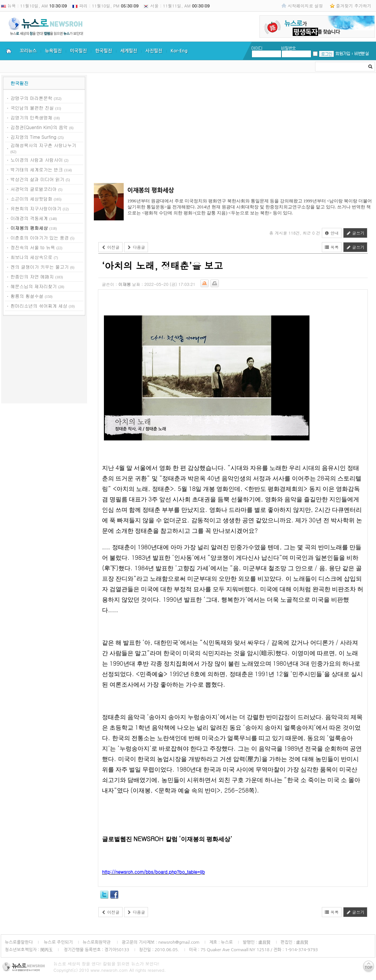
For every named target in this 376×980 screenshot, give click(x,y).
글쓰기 (355, 233)
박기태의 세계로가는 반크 (37, 169)
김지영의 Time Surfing (33, 137)
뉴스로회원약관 (97, 942)
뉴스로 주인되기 (58, 942)
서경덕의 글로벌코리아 (34, 189)
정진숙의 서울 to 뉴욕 (33, 247)
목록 (332, 247)
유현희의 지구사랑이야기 (36, 208)
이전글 (110, 247)
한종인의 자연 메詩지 (32, 276)
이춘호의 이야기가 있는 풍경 (40, 237)
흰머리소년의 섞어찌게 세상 (39, 306)
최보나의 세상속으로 (31, 257)
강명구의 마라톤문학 (31, 98)
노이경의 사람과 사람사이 (37, 160)
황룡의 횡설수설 (27, 296)
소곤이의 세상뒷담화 (31, 199)
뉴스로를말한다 (19, 942)
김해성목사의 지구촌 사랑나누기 (43, 145)
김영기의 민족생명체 (31, 117)
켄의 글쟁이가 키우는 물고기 (40, 267)
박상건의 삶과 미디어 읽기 (37, 179)
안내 (332, 233)
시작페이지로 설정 (305, 6)
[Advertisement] (44, 361)
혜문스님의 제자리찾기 (34, 286)
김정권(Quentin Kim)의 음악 (39, 127)
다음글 (136, 247)
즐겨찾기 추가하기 (354, 6)
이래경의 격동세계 (29, 218)
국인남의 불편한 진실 (32, 108)
